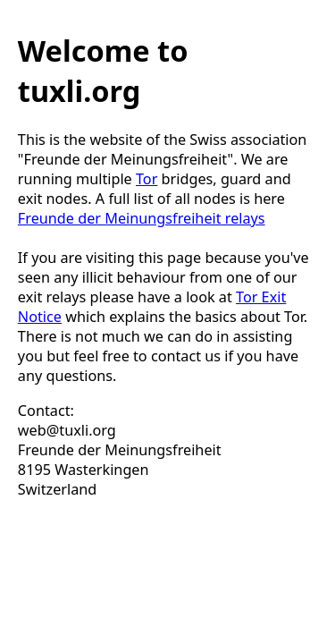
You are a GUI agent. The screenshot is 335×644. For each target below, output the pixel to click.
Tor (147, 179)
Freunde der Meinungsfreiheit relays (142, 218)
